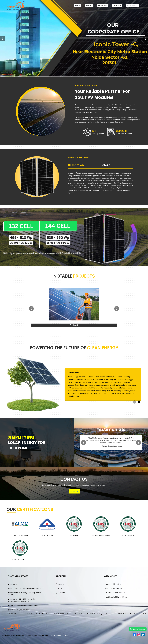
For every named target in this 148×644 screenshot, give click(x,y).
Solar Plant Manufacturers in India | (61, 614)
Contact (117, 6)
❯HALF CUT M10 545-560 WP (115, 593)
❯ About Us (60, 584)
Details (105, 165)
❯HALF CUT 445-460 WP (113, 584)
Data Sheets (132, 6)
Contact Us (74, 491)
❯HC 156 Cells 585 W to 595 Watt (116, 597)
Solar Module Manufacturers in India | (35, 614)
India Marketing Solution (61, 635)
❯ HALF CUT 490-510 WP (113, 588)
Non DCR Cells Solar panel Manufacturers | (116, 614)
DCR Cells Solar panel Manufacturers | (87, 614)
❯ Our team (61, 593)
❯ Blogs (59, 588)
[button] (139, 402)
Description (76, 165)
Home (78, 6)
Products (102, 6)
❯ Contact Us (13, 584)
